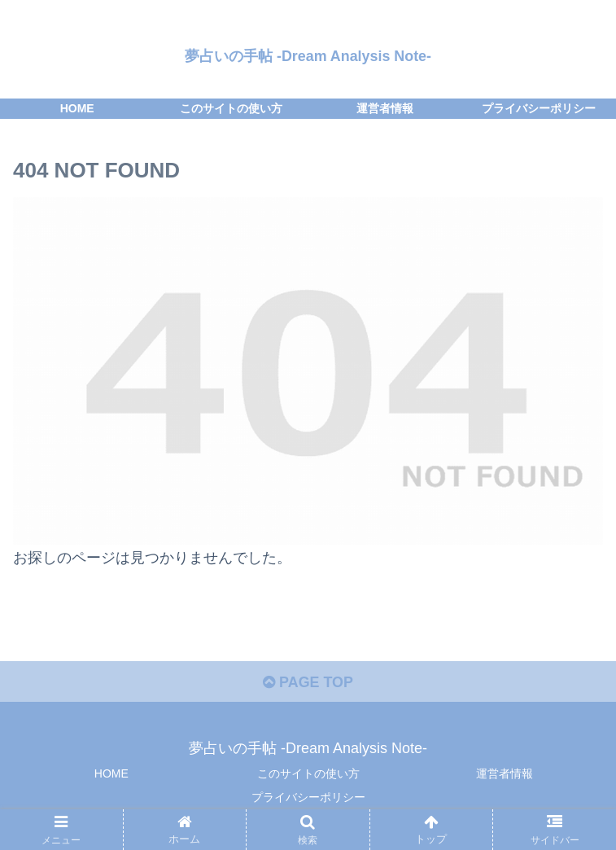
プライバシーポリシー (308, 798)
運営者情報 (505, 774)
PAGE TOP (308, 682)
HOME (111, 774)
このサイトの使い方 (308, 774)
